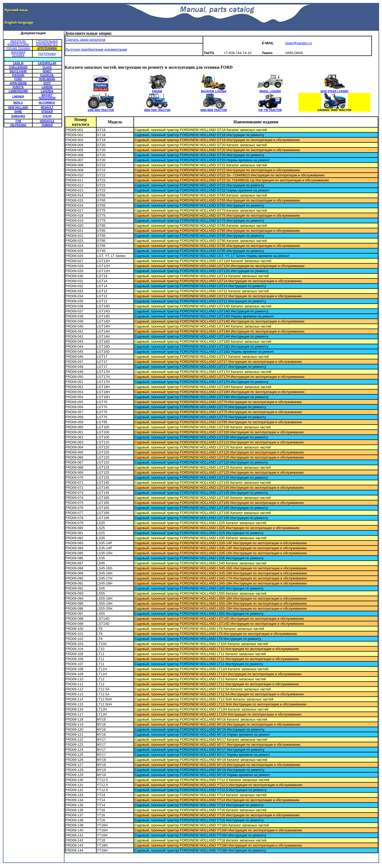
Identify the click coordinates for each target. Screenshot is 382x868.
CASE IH (18, 63)
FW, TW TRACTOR (270, 109)
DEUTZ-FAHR (18, 71)
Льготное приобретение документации (96, 49)
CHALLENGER (18, 67)
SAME (18, 112)
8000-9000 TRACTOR (214, 109)
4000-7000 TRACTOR (157, 109)
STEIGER (47, 112)
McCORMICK (47, 103)
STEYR (47, 116)
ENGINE (157, 90)
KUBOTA (18, 87)
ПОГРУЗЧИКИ (47, 54)
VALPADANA (18, 125)
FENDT (47, 71)
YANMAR (47, 125)
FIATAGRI (18, 75)
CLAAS (47, 67)
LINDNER (18, 97)
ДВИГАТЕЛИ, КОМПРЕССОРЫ (18, 43)
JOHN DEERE (18, 83)
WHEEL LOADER (270, 90)
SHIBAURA (18, 116)
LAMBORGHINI (18, 91)
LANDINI (47, 87)
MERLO (18, 103)
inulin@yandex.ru (299, 43)
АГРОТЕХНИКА (47, 48)
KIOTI (47, 83)
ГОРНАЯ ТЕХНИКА (18, 48)
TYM (18, 121)
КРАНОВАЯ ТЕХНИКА (18, 54)
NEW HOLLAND (18, 108)
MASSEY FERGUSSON (47, 97)
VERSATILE (47, 121)
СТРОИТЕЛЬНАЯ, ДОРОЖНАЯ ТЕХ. (47, 43)
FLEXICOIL (47, 75)
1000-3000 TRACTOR (101, 109)
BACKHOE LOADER (214, 90)
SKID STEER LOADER (334, 90)
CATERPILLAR (47, 63)
